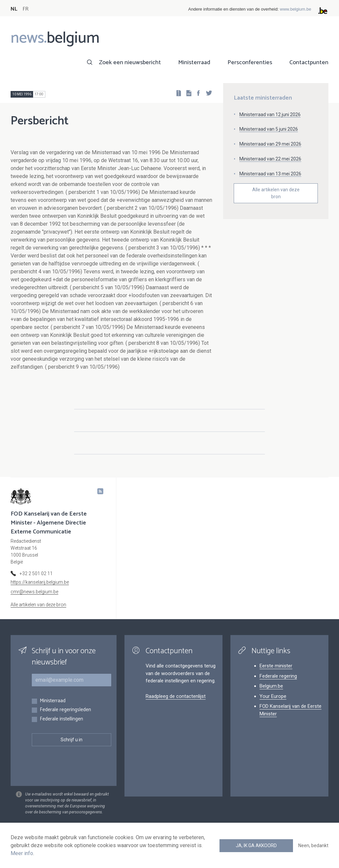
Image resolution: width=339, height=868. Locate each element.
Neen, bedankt (313, 845)
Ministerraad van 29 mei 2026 (270, 144)
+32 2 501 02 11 (36, 573)
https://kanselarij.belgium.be (40, 582)
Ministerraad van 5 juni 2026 (269, 129)
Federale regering (278, 676)
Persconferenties (250, 63)
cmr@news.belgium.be (34, 592)
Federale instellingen (61, 719)
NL (14, 9)
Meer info (22, 853)
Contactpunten (309, 63)
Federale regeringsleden (65, 710)
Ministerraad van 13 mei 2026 (270, 174)
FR (25, 9)
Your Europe (273, 696)
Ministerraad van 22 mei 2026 (270, 159)
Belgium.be (271, 686)
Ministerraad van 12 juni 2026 (270, 114)
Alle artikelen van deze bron (276, 193)
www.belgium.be (295, 9)
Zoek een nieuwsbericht (130, 63)
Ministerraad (194, 63)
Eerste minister (276, 666)
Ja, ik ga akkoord (256, 845)
